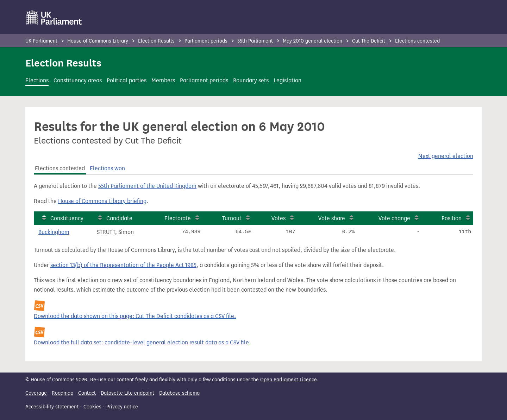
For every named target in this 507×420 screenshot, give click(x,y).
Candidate (119, 218)
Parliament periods (207, 41)
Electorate (178, 218)
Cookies (92, 407)
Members (163, 80)
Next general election (446, 156)
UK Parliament (41, 41)
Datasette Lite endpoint (127, 393)
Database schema (179, 393)
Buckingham (54, 232)
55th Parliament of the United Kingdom (147, 186)
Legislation (287, 80)
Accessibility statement (52, 407)
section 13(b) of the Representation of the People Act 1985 (123, 265)
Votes (278, 218)
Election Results (156, 41)
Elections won (107, 168)
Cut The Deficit (369, 41)
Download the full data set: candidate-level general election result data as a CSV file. (142, 342)
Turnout (232, 218)
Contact (87, 393)
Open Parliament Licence (289, 380)
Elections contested (60, 168)
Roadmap (62, 393)
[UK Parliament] (54, 18)
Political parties (127, 80)
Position (452, 218)
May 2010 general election (313, 41)
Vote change (394, 218)
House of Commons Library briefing (102, 201)
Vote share (332, 218)
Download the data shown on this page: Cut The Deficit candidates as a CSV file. (135, 316)
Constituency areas (78, 80)
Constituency (67, 218)
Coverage (36, 393)
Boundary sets (251, 80)
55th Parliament (256, 41)
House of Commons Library (98, 41)
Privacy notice (122, 407)
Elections (37, 80)
